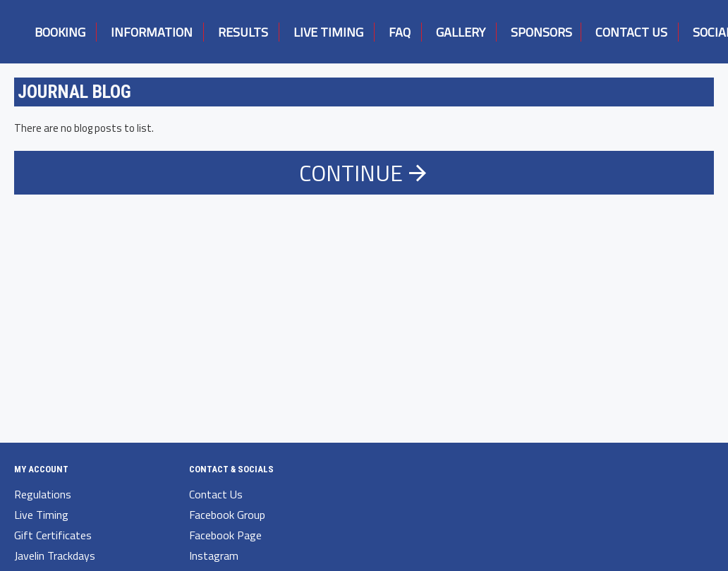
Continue (351, 173)
